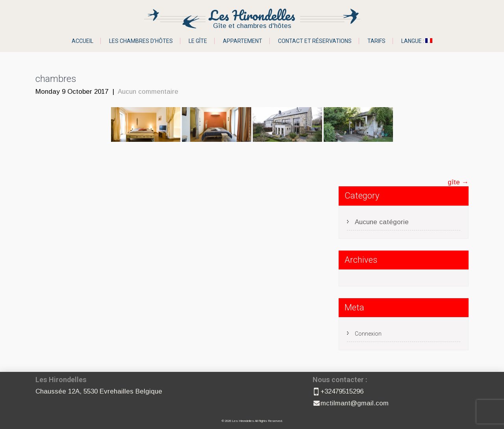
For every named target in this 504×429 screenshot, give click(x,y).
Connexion (368, 334)
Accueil (82, 41)
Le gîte (198, 41)
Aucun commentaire (148, 92)
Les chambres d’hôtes (141, 41)
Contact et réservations (315, 41)
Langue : (417, 41)
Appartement (243, 41)
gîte (458, 182)
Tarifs (376, 41)
